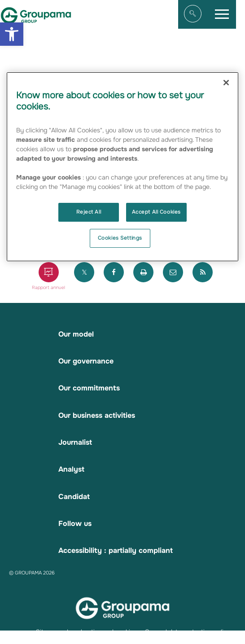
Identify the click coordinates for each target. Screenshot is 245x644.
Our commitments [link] (89, 388)
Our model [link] (76, 334)
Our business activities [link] (97, 415)
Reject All (89, 212)
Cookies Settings (120, 238)
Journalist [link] (75, 442)
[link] (12, 34)
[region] (123, 167)
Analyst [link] (71, 469)
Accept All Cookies (156, 212)
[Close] (226, 83)
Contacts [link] (48, 640)
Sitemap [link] (47, 632)
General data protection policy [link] (188, 632)
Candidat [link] (74, 497)
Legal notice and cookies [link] (102, 632)
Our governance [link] (86, 361)
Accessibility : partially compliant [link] (116, 550)
